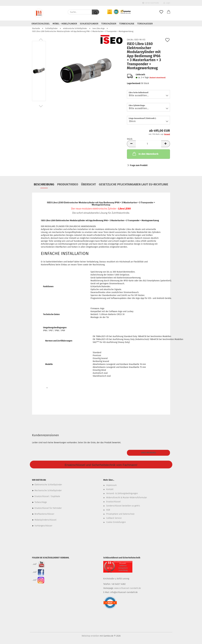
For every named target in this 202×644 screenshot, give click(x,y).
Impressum (111, 485)
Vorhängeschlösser (43, 526)
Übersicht (89, 184)
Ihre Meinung (149, 453)
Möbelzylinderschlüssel (45, 520)
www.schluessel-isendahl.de (128, 588)
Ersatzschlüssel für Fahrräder (48, 508)
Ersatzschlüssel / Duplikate (47, 496)
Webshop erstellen (90, 636)
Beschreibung (44, 184)
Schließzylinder (89, 24)
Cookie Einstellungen (116, 522)
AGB (108, 510)
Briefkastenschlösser (44, 514)
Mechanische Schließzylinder (48, 491)
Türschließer (145, 24)
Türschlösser (109, 24)
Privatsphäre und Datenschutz (120, 514)
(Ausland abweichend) (157, 78)
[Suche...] (95, 12)
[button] (169, 12)
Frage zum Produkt (139, 165)
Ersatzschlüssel (41, 24)
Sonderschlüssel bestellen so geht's (123, 506)
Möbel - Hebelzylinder (65, 24)
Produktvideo (68, 184)
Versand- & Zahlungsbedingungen (122, 493)
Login (167, 3)
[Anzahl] (148, 144)
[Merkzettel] (161, 12)
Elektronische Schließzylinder (48, 485)
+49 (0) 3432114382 (151, 3)
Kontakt (110, 489)
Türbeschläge (127, 24)
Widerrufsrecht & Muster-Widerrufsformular (127, 498)
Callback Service (114, 518)
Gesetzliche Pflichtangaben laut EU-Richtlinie (134, 184)
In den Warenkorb (145, 154)
